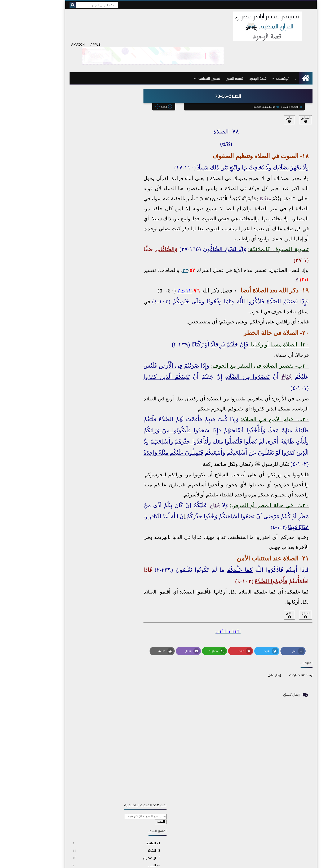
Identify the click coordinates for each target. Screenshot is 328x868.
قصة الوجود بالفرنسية (267, 802)
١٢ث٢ (158, 260)
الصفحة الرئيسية (265, 76)
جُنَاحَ (188, 475)
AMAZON (51, 14)
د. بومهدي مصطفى (267, 792)
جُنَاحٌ (260, 347)
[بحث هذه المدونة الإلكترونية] (91, 72)
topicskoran (232, 863)
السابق (278, 89)
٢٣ (158, 240)
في (237, 389)
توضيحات (255, 48)
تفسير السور (208, 48)
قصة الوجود (231, 48)
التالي (262, 89)
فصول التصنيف (182, 48)
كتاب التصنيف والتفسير (239, 76)
